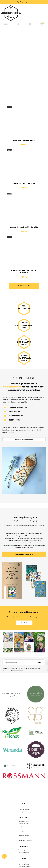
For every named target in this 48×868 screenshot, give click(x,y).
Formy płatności (24, 836)
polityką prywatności (17, 670)
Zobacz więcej (24, 286)
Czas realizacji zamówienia (24, 840)
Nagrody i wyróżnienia (24, 867)
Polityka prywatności (24, 850)
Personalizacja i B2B (24, 554)
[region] (24, 62)
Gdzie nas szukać (24, 852)
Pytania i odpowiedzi (24, 809)
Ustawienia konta (24, 824)
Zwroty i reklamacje (24, 807)
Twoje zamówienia (24, 821)
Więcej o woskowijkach (24, 439)
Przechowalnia (24, 826)
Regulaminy (24, 812)
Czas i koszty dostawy (24, 838)
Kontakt (24, 862)
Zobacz (24, 623)
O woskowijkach (24, 864)
